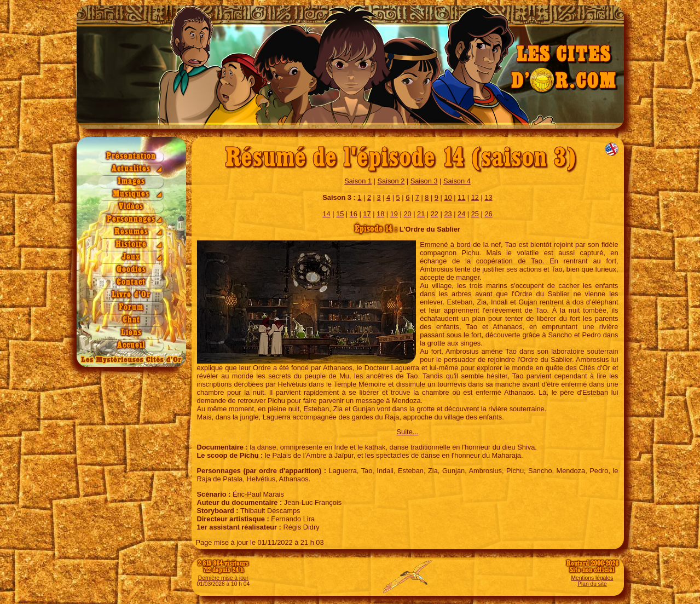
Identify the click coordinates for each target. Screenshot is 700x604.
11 (461, 197)
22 (435, 214)
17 (367, 214)
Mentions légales (592, 578)
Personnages (131, 219)
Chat (131, 320)
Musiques (131, 194)
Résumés (131, 232)
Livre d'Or (131, 295)
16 (354, 214)
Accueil (131, 345)
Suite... (408, 432)
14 (326, 214)
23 (448, 214)
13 (488, 197)
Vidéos (131, 207)
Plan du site (592, 584)
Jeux (131, 257)
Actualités (131, 169)
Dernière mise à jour (223, 578)
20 (407, 214)
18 (380, 214)
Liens (131, 333)
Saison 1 (358, 181)
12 (475, 197)
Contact (131, 282)
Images (131, 182)
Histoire (131, 245)
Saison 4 (457, 181)
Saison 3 (424, 181)
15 (340, 214)
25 (475, 214)
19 (394, 214)
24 (461, 214)
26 (488, 214)
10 (448, 197)
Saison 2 (391, 181)
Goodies (131, 270)
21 (421, 214)
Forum (131, 307)
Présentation (131, 156)
